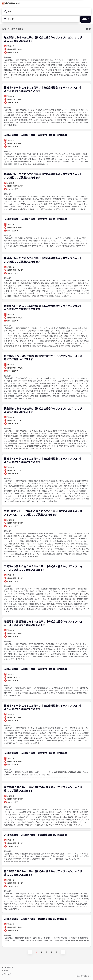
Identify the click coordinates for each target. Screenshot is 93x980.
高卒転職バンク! (12, 3)
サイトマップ (6, 974)
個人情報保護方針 (8, 967)
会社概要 (5, 971)
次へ (63, 952)
